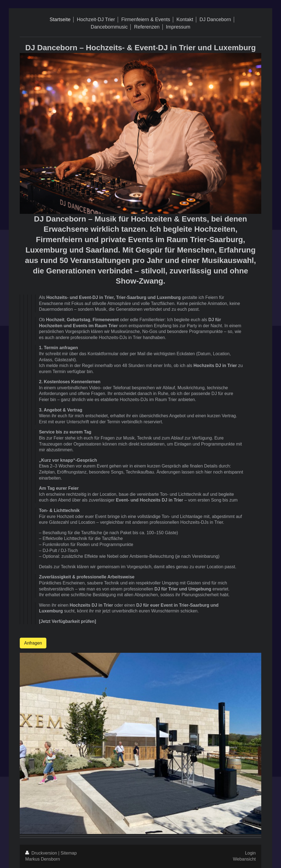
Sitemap (69, 853)
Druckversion (42, 853)
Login (250, 853)
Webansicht (244, 859)
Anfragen (33, 643)
